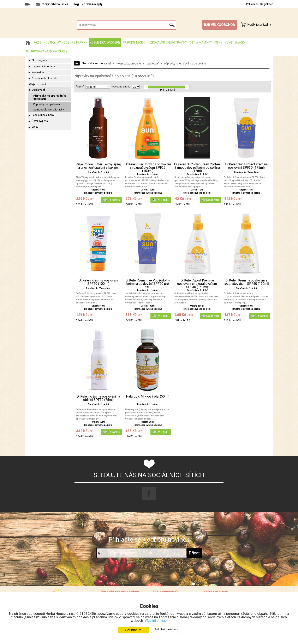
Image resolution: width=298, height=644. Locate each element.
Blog (76, 4)
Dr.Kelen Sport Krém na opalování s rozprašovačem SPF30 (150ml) (197, 284)
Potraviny (79, 42)
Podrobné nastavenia (167, 629)
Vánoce (64, 42)
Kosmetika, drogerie (105, 42)
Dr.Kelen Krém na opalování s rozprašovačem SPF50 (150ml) (246, 282)
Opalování (38, 90)
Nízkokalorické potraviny (167, 42)
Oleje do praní (37, 84)
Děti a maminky (201, 42)
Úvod (108, 64)
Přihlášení (252, 4)
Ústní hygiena (40, 121)
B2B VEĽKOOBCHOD (220, 25)
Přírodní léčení (134, 42)
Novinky (50, 42)
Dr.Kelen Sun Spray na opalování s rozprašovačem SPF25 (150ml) (148, 168)
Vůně (228, 42)
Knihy (218, 42)
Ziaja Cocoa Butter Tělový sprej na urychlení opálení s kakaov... (98, 166)
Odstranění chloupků (44, 78)
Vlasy (35, 127)
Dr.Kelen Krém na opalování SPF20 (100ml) (98, 282)
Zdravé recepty (92, 4)
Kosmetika (38, 72)
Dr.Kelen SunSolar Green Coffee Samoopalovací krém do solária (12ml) (197, 168)
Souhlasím (133, 630)
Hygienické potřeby (43, 66)
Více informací (156, 621)
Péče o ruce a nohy (43, 115)
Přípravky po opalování (47, 104)
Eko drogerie (39, 60)
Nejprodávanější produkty (47, 51)
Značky (240, 42)
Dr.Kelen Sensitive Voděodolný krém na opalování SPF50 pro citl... (148, 284)
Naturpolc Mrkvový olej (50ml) (148, 397)
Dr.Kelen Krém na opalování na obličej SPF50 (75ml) (98, 398)
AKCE (38, 42)
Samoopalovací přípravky (49, 110)
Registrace (267, 4)
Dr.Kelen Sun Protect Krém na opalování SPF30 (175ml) (246, 166)
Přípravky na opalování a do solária (50, 97)
